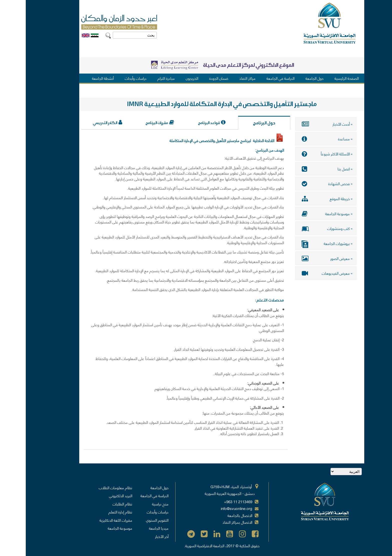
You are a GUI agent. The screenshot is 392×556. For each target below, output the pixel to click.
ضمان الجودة (193, 78)
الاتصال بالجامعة (214, 515)
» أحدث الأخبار (300, 124)
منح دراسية (134, 504)
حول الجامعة (289, 78)
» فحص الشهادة (300, 183)
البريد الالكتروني (95, 495)
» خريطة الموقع (300, 198)
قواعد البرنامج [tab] (183, 123)
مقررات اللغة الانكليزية (90, 520)
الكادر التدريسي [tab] (79, 123)
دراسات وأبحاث (110, 78)
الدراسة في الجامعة (255, 78)
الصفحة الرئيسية (321, 78)
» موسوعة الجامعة (300, 213)
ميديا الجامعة (133, 528)
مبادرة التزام (140, 78)
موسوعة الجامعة (94, 528)
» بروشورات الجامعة (300, 244)
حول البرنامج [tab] (238, 123)
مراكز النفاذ (222, 78)
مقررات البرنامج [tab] (131, 123)
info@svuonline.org (211, 508)
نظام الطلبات (97, 504)
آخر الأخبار (136, 536)
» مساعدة (300, 139)
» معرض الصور (300, 258)
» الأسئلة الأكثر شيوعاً (300, 154)
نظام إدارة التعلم (95, 512)
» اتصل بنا (300, 168)
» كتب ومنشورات (300, 228)
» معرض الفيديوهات (300, 273)
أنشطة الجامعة (77, 78)
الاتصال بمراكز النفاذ (212, 522)
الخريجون (166, 78)
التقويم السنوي (131, 520)
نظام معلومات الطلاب (90, 487)
